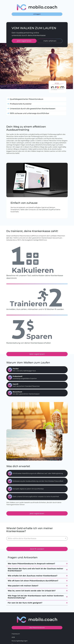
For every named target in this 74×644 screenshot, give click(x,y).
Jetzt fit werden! (37, 541)
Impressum (16, 626)
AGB (13, 630)
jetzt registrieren (24, 41)
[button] (37, 556)
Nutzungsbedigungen (20, 633)
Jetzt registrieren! (37, 354)
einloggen (37, 14)
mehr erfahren (50, 41)
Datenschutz (16, 637)
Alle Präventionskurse (37, 620)
